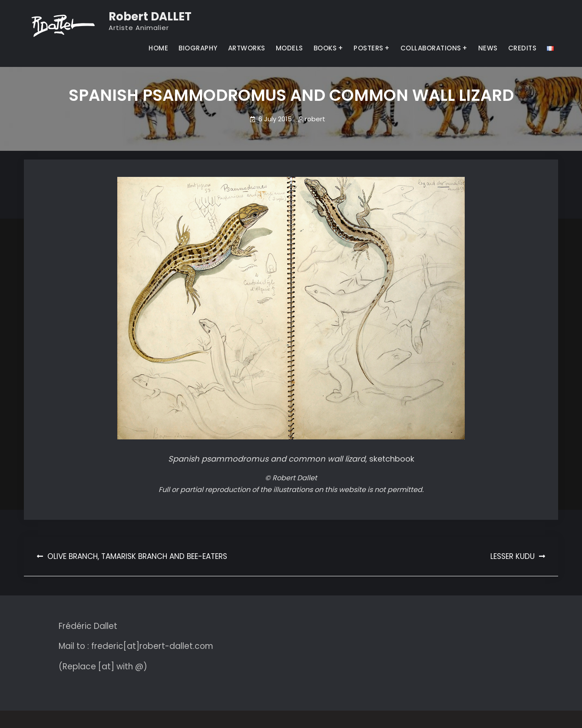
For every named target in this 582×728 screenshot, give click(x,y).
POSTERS (369, 48)
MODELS (289, 48)
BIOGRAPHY (198, 48)
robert (315, 119)
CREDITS (522, 48)
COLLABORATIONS (431, 48)
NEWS (488, 48)
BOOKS (325, 48)
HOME (158, 48)
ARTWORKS (247, 48)
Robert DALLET (150, 17)
